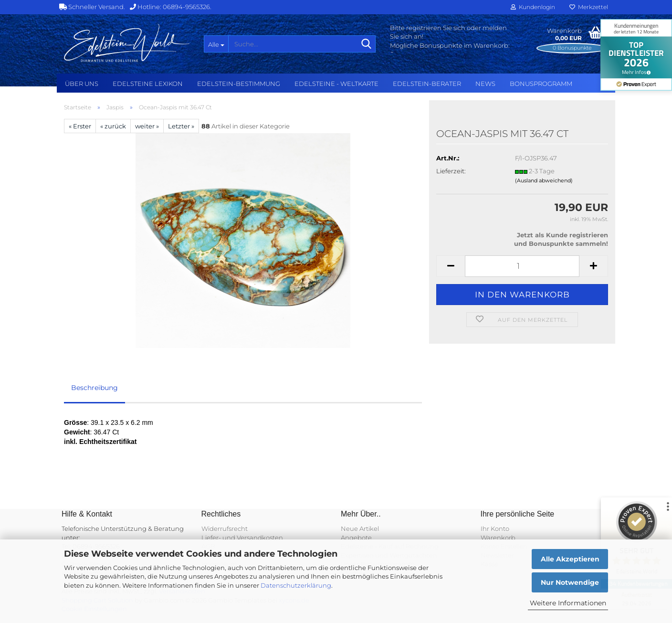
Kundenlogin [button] (533, 7)
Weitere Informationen (568, 603)
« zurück (113, 126)
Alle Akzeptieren (570, 559)
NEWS (485, 84)
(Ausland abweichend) (544, 180)
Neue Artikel (360, 528)
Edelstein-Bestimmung (239, 84)
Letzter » (181, 126)
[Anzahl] (522, 266)
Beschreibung (94, 388)
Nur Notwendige (570, 582)
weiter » (147, 126)
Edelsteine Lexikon (148, 84)
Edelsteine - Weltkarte (336, 84)
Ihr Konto (495, 528)
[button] (451, 266)
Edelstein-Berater (427, 84)
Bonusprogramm (541, 84)
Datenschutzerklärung (296, 585)
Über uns (82, 84)
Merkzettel (589, 7)
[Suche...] (216, 44)
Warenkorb (498, 538)
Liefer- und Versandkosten (242, 538)
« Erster (80, 126)
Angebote (356, 538)
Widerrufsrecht (225, 528)
